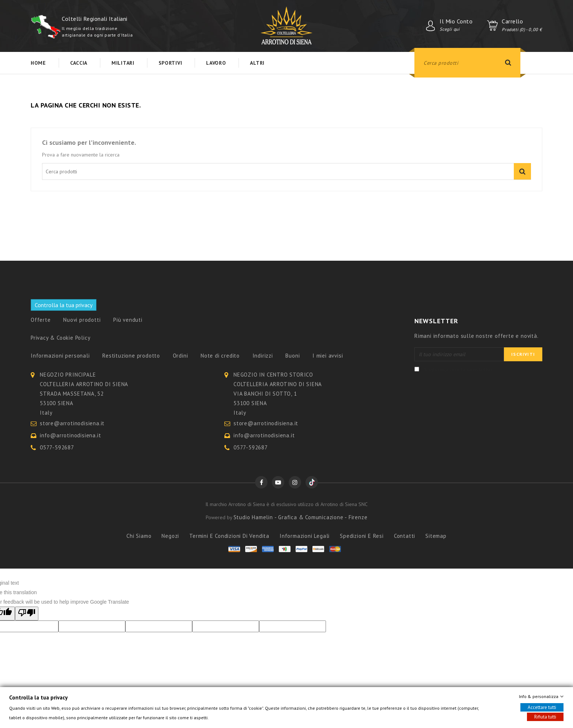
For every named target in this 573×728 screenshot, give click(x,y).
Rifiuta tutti (545, 717)
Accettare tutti (542, 707)
